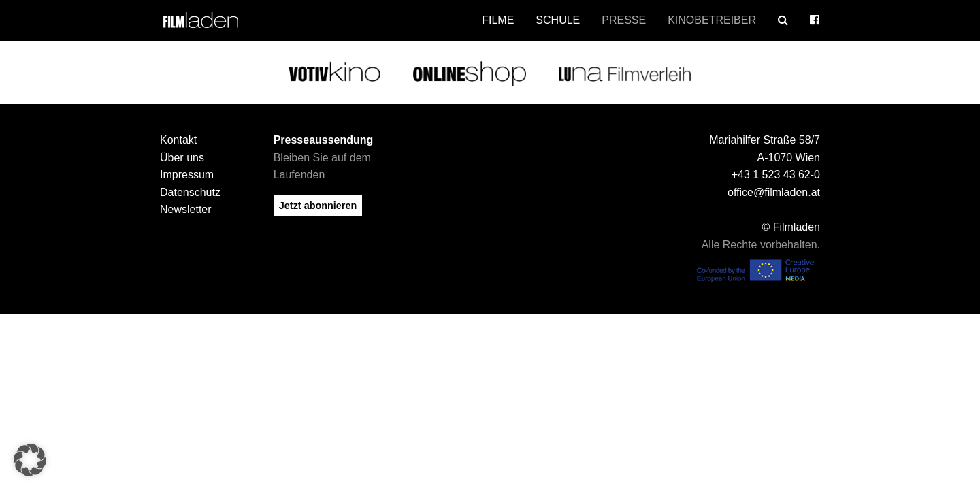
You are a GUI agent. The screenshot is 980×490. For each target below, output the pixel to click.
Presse (624, 20)
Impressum (187, 169)
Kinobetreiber (712, 20)
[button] (30, 460)
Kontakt (178, 134)
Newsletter (186, 205)
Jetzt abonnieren (318, 200)
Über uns (182, 152)
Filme (498, 20)
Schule (558, 20)
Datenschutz (190, 187)
